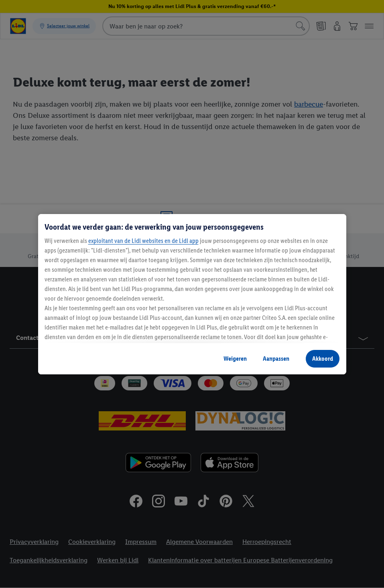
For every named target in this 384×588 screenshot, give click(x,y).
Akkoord (323, 359)
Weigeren (235, 359)
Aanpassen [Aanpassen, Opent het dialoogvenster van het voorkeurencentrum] (276, 359)
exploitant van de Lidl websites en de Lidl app (143, 241)
